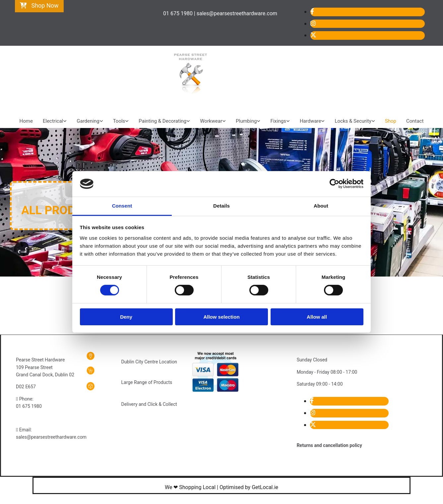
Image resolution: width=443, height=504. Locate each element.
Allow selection (221, 317)
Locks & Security (353, 121)
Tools (119, 121)
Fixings (278, 121)
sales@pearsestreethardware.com (51, 437)
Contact (415, 121)
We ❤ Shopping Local (190, 487)
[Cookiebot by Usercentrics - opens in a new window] (334, 184)
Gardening (88, 121)
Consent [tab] (122, 206)
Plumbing (246, 121)
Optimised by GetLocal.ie (249, 487)
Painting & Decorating (162, 121)
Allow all (317, 317)
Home (26, 121)
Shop (391, 121)
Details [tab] (221, 206)
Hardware (311, 121)
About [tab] (321, 206)
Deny (126, 317)
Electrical (53, 121)
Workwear (211, 121)
